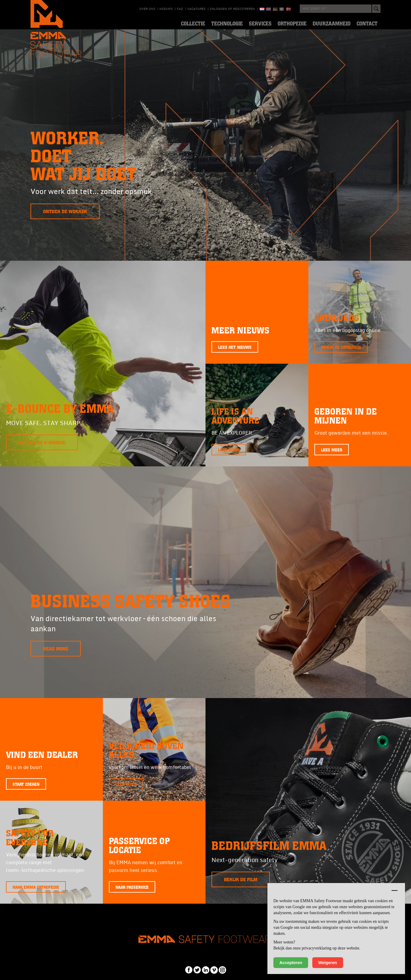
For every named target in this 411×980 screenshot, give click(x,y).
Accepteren (291, 963)
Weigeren (328, 963)
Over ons (147, 9)
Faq (180, 9)
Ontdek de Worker (65, 211)
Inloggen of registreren (232, 9)
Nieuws (166, 9)
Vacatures (196, 9)
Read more (56, 648)
